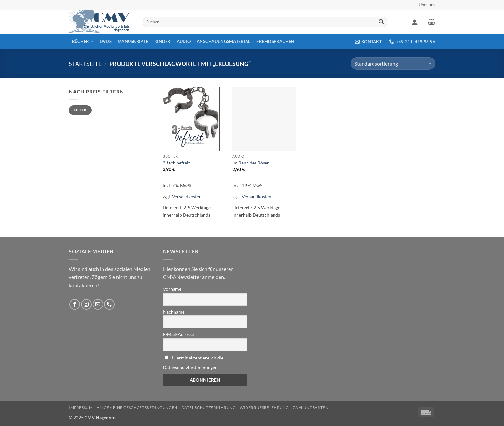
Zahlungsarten (310, 408)
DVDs (106, 41)
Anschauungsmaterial (224, 41)
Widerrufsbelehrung (264, 408)
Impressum (81, 408)
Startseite (85, 64)
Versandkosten (187, 196)
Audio (184, 41)
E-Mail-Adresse (178, 334)
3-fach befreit (176, 163)
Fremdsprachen (275, 41)
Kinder (162, 41)
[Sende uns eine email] (98, 304)
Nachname (174, 312)
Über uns (427, 5)
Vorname (172, 289)
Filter (80, 110)
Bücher (83, 42)
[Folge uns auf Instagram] (86, 304)
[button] (415, 22)
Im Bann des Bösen (251, 163)
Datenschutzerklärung (208, 408)
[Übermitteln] (381, 22)
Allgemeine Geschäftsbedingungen (137, 408)
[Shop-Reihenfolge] (393, 63)
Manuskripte (133, 41)
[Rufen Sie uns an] (109, 304)
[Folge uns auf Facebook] (75, 304)
